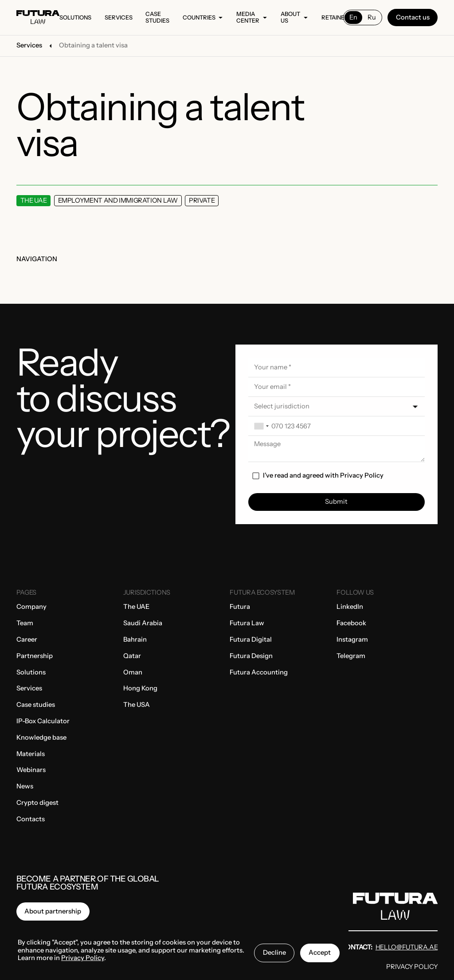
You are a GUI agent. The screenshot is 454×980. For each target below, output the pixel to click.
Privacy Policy (362, 475)
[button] (337, 407)
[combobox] (262, 426)
